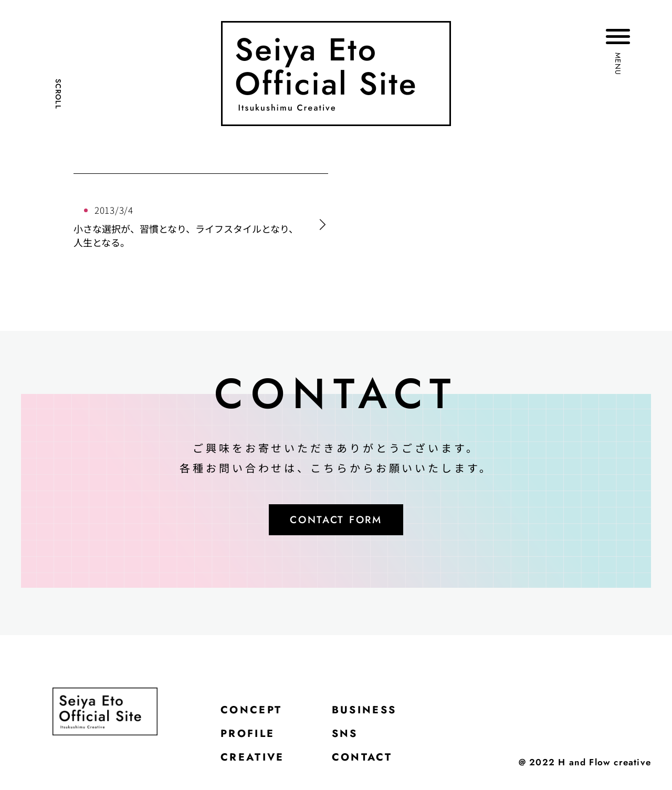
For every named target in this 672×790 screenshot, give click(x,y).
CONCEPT (255, 714)
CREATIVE (256, 766)
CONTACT (373, 766)
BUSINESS (376, 714)
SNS (354, 740)
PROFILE (251, 740)
